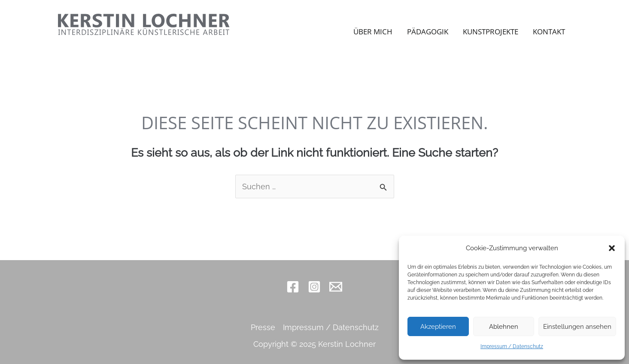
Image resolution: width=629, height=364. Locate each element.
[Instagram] (314, 287)
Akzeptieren (438, 327)
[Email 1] (336, 287)
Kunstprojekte (491, 32)
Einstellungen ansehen (577, 327)
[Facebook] (293, 287)
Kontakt (549, 32)
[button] (612, 248)
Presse (263, 327)
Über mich (373, 32)
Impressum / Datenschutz (512, 346)
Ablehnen (504, 327)
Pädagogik (428, 32)
